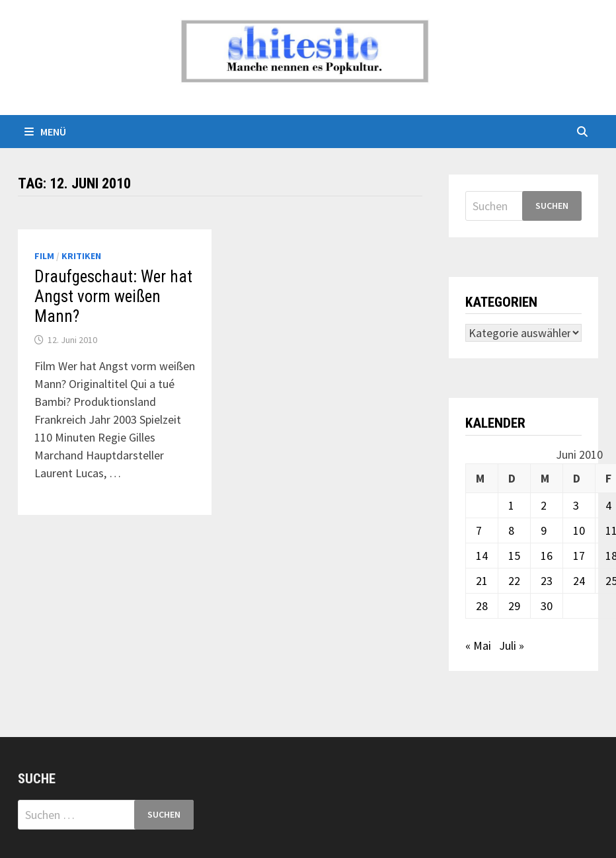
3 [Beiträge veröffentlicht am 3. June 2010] (576, 505)
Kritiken (81, 256)
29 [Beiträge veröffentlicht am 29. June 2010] (514, 606)
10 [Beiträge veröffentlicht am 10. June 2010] (579, 530)
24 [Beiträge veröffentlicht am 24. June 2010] (579, 581)
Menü (45, 132)
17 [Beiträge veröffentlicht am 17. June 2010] (579, 556)
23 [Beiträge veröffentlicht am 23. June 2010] (547, 581)
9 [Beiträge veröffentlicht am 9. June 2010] (544, 530)
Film (44, 256)
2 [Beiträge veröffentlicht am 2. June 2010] (544, 505)
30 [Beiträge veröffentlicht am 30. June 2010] (547, 606)
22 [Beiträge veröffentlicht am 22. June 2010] (514, 581)
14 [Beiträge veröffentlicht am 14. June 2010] (482, 556)
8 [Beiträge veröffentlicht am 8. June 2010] (511, 530)
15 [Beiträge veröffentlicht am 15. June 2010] (514, 556)
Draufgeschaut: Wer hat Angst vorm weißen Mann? (113, 296)
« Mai (478, 645)
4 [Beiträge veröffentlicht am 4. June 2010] (608, 505)
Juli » (512, 645)
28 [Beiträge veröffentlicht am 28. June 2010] (482, 606)
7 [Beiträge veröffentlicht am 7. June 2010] (479, 530)
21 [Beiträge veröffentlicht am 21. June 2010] (482, 581)
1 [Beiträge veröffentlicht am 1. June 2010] (511, 505)
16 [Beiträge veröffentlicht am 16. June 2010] (547, 556)
